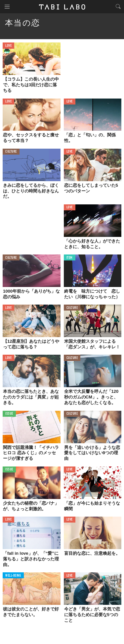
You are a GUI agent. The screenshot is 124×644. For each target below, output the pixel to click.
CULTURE (11, 152)
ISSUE (9, 414)
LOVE (8, 46)
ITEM (70, 258)
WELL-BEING (13, 576)
